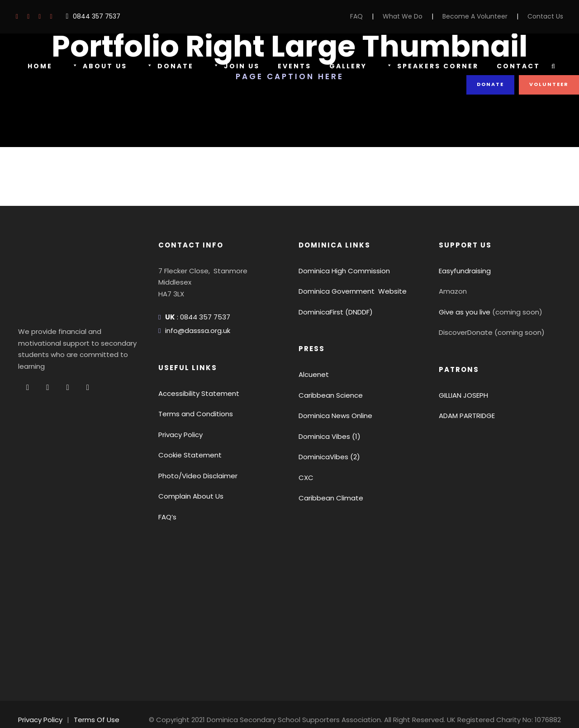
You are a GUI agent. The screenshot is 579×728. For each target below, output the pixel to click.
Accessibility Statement (193, 393)
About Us (98, 67)
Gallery (345, 66)
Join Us (233, 67)
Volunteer (549, 84)
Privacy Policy (179, 435)
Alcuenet (312, 374)
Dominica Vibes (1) (327, 436)
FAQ (374, 16)
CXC (306, 478)
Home (40, 66)
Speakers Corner (432, 67)
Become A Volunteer (484, 16)
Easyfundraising (463, 271)
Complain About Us (187, 496)
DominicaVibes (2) (326, 457)
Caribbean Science (327, 395)
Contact (518, 66)
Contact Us (548, 16)
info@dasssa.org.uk (195, 331)
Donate (168, 67)
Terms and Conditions (191, 414)
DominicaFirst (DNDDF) (334, 312)
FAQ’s (168, 517)
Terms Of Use (92, 708)
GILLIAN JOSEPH (466, 395)
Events (291, 66)
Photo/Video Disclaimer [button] (194, 476)
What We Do (417, 16)
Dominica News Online (334, 416)
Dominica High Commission (340, 271)
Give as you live (463, 312)
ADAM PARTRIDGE (469, 416)
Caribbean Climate (327, 498)
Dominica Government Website (346, 291)
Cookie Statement (185, 455)
